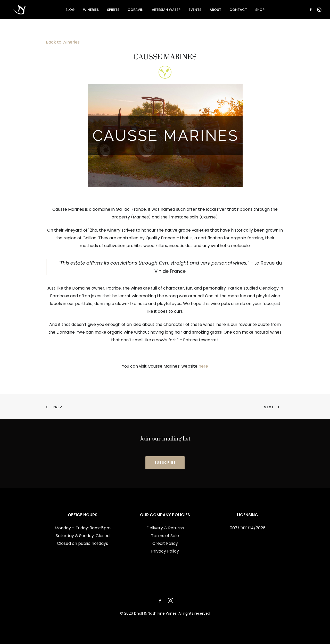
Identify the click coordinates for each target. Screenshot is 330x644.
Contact (238, 10)
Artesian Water (166, 10)
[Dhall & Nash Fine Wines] (16, 10)
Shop (260, 10)
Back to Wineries (63, 42)
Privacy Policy (165, 551)
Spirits (113, 10)
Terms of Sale (165, 536)
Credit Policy (165, 543)
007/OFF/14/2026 (248, 528)
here (203, 366)
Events (195, 10)
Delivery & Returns (165, 528)
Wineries (91, 10)
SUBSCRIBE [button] (165, 463)
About (215, 10)
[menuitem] (70, 10)
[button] (312, 10)
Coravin (136, 10)
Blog (70, 10)
